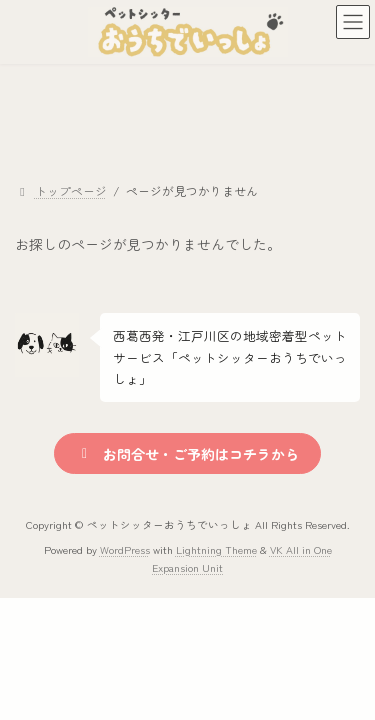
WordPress (125, 549)
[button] (187, 453)
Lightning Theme (216, 549)
